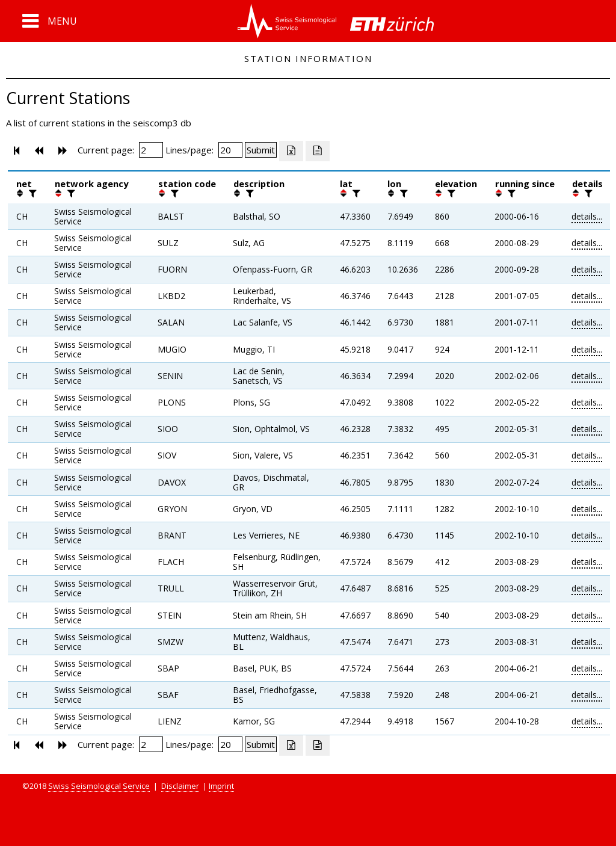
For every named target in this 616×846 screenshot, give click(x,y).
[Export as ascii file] (318, 151)
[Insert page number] (151, 150)
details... (587, 216)
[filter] (31, 193)
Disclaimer (180, 786)
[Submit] (261, 150)
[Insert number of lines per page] (230, 150)
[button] (50, 21)
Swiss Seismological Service (99, 786)
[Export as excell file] (291, 151)
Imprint (221, 786)
